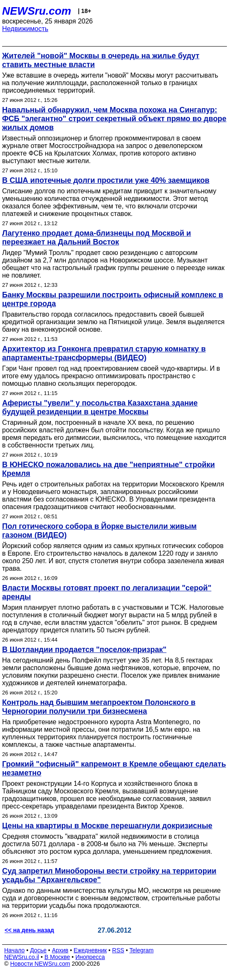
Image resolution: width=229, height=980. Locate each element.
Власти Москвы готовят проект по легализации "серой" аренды (107, 592)
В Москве (57, 957)
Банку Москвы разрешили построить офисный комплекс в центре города (113, 299)
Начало (14, 950)
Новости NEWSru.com (40, 964)
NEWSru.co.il (22, 957)
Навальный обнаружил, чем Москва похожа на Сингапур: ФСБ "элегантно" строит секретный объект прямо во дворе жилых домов (114, 119)
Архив (60, 950)
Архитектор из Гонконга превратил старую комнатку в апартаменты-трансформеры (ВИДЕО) (104, 353)
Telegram (142, 950)
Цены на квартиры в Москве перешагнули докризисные (107, 826)
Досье (38, 950)
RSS (118, 950)
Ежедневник (90, 950)
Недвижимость (25, 29)
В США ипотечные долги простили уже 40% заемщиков (106, 180)
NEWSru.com (37, 11)
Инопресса (90, 957)
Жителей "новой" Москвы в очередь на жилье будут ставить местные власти (101, 60)
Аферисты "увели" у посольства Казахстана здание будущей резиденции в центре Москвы (100, 407)
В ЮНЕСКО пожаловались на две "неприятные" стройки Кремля (108, 469)
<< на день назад (29, 930)
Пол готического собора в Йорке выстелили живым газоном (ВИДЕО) (99, 531)
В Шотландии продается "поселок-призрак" (84, 650)
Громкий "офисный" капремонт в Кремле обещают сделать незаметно (114, 768)
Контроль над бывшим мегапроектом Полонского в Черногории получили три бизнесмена (99, 707)
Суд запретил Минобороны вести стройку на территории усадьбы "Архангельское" (109, 875)
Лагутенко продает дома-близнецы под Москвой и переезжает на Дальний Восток (96, 238)
